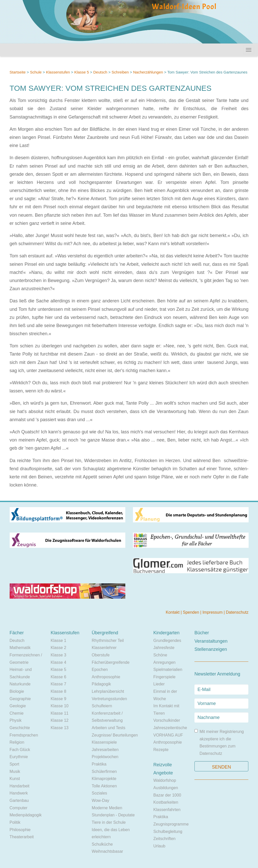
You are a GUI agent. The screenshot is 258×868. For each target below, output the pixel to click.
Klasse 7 (58, 684)
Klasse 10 (59, 706)
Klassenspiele (104, 742)
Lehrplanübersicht (108, 691)
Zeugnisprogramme (171, 824)
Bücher (202, 633)
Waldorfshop (165, 780)
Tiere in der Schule (109, 822)
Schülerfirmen (104, 771)
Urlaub (159, 846)
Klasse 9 (58, 699)
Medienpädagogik (26, 815)
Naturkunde (20, 684)
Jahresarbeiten (105, 750)
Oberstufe (101, 655)
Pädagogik (101, 684)
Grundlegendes (167, 641)
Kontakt (173, 612)
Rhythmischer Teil (108, 641)
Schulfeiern (102, 706)
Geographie (20, 699)
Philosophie (20, 830)
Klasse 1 (58, 641)
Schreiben (120, 72)
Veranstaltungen (211, 641)
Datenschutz (237, 612)
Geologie (18, 706)
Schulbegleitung (168, 832)
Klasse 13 (59, 728)
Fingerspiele (164, 677)
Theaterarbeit (22, 837)
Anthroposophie (106, 677)
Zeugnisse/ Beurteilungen (115, 735)
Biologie (17, 691)
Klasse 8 (58, 691)
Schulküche (102, 844)
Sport (14, 764)
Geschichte (20, 728)
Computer (19, 808)
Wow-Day (101, 800)
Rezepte (161, 750)
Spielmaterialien (168, 670)
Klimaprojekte (104, 779)
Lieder (159, 684)
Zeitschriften (164, 839)
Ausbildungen (166, 788)
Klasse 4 (58, 662)
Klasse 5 (82, 72)
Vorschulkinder (167, 720)
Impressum (213, 612)
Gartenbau (19, 800)
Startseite (18, 72)
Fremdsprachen (24, 735)
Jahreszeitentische (170, 728)
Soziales (99, 793)
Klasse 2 (58, 648)
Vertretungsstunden (109, 699)
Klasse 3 (58, 655)
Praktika (99, 764)
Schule (36, 72)
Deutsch (100, 72)
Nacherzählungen (148, 72)
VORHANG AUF (168, 735)
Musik (15, 771)
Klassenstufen (58, 72)
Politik (15, 822)
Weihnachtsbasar (107, 851)
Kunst (15, 779)
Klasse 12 (59, 720)
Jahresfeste (164, 648)
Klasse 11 (59, 713)
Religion (17, 742)
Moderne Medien (107, 808)
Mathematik (20, 648)
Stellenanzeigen (211, 649)
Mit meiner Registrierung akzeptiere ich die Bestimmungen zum (219, 742)
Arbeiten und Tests (109, 728)
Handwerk (19, 793)
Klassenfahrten (167, 810)
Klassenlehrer (104, 648)
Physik (16, 720)
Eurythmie (19, 757)
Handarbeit (20, 786)
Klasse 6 (58, 677)
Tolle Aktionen (104, 786)
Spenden (192, 612)
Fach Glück (20, 750)
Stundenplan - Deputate (113, 815)
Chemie (17, 713)
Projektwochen (105, 757)
